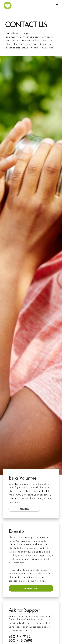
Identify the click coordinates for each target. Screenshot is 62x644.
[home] (9, 6)
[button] (57, 5)
